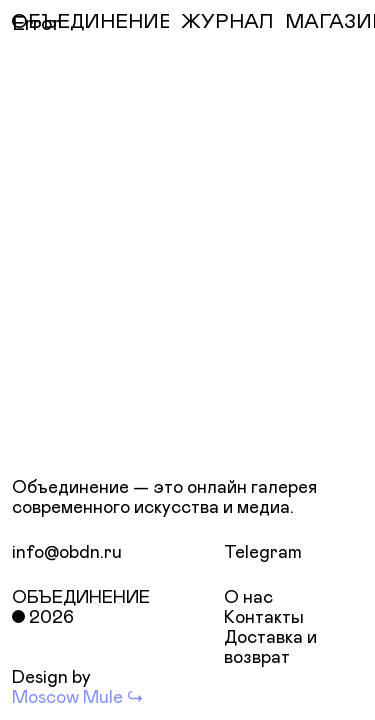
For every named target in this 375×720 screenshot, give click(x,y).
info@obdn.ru (67, 553)
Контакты (264, 618)
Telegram (263, 553)
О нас (248, 598)
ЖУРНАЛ (227, 22)
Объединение (81, 598)
